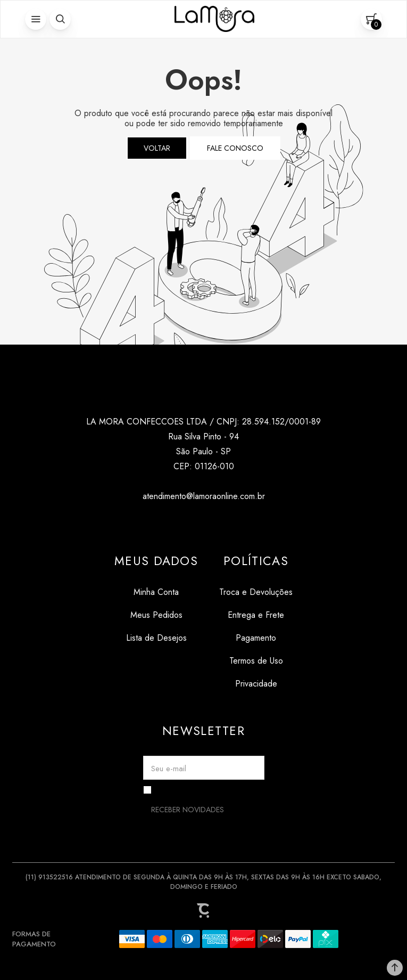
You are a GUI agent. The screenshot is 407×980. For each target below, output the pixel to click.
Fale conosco (235, 148)
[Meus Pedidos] (156, 615)
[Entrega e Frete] (256, 615)
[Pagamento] (256, 638)
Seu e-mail (169, 769)
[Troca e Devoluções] (256, 592)
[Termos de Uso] (256, 661)
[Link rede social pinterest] (225, 522)
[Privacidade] (256, 684)
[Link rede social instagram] (182, 522)
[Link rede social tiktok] (203, 522)
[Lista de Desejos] (156, 638)
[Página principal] (214, 19)
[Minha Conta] (156, 592)
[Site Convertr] (204, 910)
